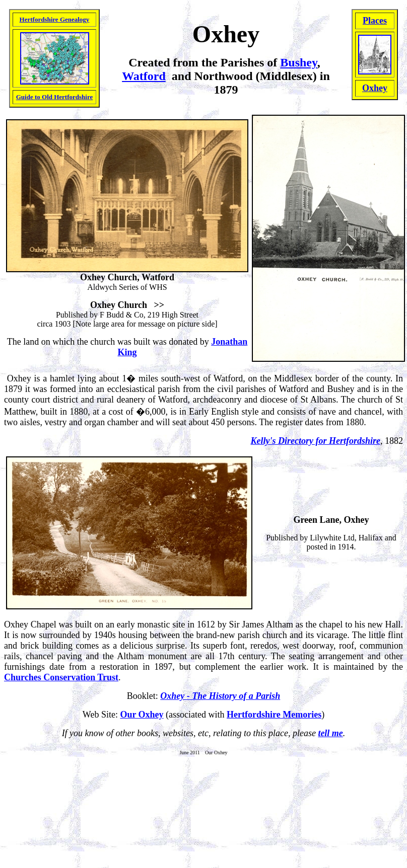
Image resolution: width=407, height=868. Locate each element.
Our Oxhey (142, 715)
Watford (144, 76)
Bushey (298, 62)
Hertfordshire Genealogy (55, 19)
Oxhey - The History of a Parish (220, 696)
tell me (330, 733)
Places (375, 21)
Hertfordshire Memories (274, 715)
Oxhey (375, 88)
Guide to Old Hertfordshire (55, 97)
